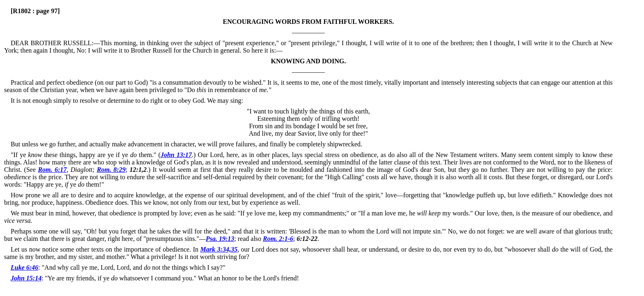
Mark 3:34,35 (219, 249)
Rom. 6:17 (52, 170)
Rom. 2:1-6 (278, 239)
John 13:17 (176, 155)
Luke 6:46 (24, 267)
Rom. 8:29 (111, 170)
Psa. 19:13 (220, 239)
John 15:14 (26, 278)
